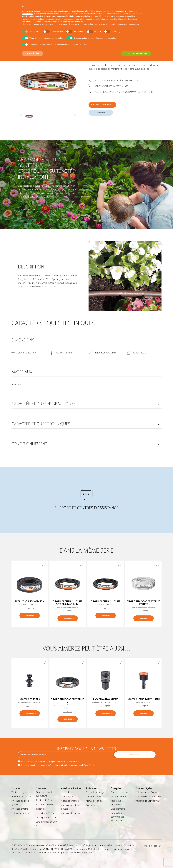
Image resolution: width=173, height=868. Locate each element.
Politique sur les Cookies (147, 792)
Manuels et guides (95, 801)
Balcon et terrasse (45, 805)
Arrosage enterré (20, 809)
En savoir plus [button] (32, 53)
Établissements (118, 809)
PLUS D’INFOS (30, 616)
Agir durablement (119, 797)
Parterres (40, 809)
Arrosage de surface (21, 797)
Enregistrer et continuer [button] (136, 53)
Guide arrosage (93, 797)
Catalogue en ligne (21, 813)
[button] (150, 6)
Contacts (90, 805)
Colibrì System (68, 797)
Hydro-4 (65, 792)
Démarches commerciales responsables (117, 817)
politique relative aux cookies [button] (123, 16)
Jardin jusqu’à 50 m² (46, 813)
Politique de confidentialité (148, 797)
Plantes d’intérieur (45, 800)
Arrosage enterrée (70, 801)
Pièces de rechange (95, 792)
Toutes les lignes (19, 792)
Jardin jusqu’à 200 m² (46, 817)
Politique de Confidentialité (148, 801)
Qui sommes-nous (120, 792)
